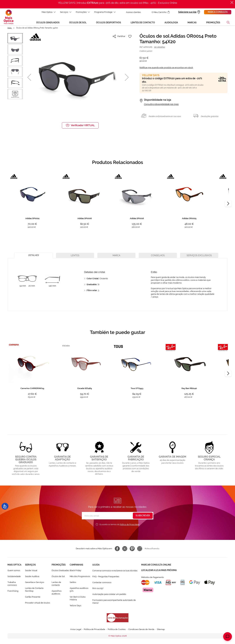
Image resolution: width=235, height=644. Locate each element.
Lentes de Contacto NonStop (34, 590)
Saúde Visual (31, 570)
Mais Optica (49, 12)
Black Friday (75, 570)
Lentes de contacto (56, 584)
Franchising (13, 591)
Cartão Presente (33, 597)
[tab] (34, 255)
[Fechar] (232, 2)
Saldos (73, 582)
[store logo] (9, 17)
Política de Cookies (117, 629)
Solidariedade (14, 576)
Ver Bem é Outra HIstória (78, 598)
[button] (228, 22)
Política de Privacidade (130, 525)
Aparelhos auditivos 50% (79, 590)
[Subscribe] (143, 516)
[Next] (228, 204)
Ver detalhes (159, 47)
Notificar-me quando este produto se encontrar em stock (166, 68)
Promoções (83, 12)
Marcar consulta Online (156, 565)
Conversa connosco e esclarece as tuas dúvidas (115, 571)
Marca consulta (218, 12)
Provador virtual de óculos (37, 603)
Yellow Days (75, 606)
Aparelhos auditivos (57, 592)
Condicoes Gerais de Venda (141, 629)
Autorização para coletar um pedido (109, 594)
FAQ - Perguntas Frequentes (106, 576)
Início (10, 28)
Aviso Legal (76, 629)
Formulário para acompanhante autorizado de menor (114, 602)
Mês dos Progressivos (80, 576)
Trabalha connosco (12, 584)
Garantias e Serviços (35, 582)
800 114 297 (98, 588)
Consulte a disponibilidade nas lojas (161, 104)
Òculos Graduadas (60, 570)
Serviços (66, 12)
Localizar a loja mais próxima (159, 570)
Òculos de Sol (58, 576)
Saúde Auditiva (32, 576)
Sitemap (161, 629)
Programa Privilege (105, 12)
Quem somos (14, 570)
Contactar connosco (102, 582)
